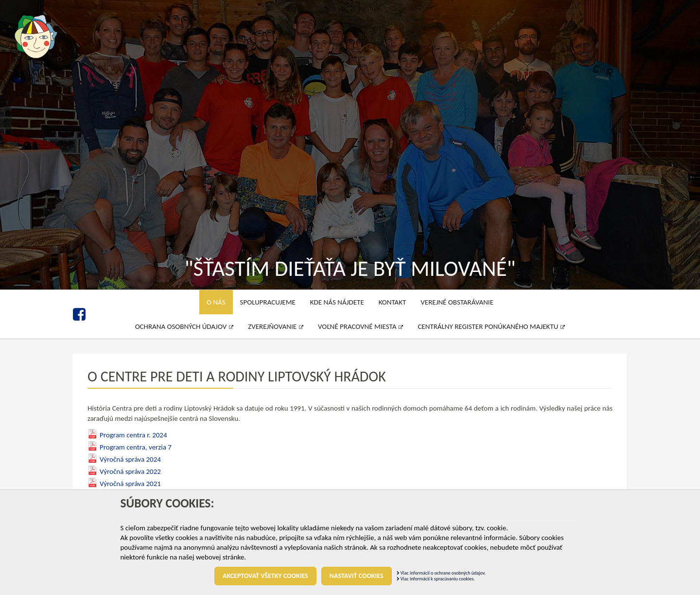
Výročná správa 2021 (130, 484)
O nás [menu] (216, 302)
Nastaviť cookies (357, 576)
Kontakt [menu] (393, 302)
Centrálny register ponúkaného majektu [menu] (491, 326)
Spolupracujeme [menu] (268, 302)
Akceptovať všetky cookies (265, 576)
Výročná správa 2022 (130, 471)
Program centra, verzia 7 (136, 447)
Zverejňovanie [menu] (276, 326)
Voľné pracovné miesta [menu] (360, 326)
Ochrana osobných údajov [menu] (184, 326)
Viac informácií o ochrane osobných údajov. (441, 573)
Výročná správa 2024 (130, 459)
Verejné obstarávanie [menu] (457, 302)
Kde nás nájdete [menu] (337, 302)
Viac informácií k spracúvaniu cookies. (436, 579)
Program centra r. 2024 (133, 435)
